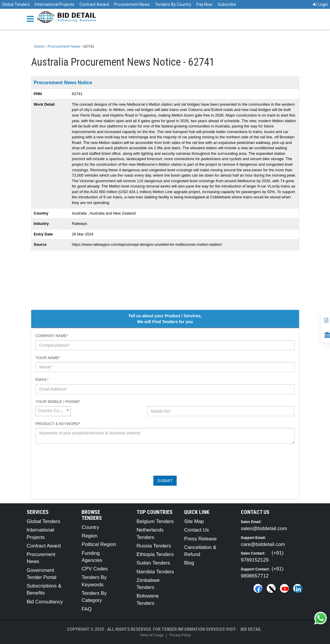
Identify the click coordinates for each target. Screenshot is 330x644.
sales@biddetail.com (264, 528)
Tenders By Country (173, 4)
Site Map (194, 521)
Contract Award (94, 4)
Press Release (200, 539)
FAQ (87, 609)
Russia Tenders (154, 546)
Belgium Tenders (155, 521)
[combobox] (53, 411)
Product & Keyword (58, 424)
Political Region (99, 544)
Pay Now (204, 4)
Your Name (48, 358)
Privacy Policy (180, 635)
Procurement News (132, 4)
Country (90, 527)
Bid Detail (251, 629)
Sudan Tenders (153, 563)
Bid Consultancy (45, 602)
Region (89, 536)
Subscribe (227, 4)
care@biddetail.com (263, 544)
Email (42, 380)
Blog (189, 563)
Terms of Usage (151, 635)
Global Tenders (16, 4)
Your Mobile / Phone (58, 402)
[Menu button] (32, 18)
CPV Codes (95, 569)
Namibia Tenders (155, 572)
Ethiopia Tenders (155, 554)
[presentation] (80, 460)
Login (320, 4)
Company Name (52, 336)
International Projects (55, 4)
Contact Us (196, 530)
